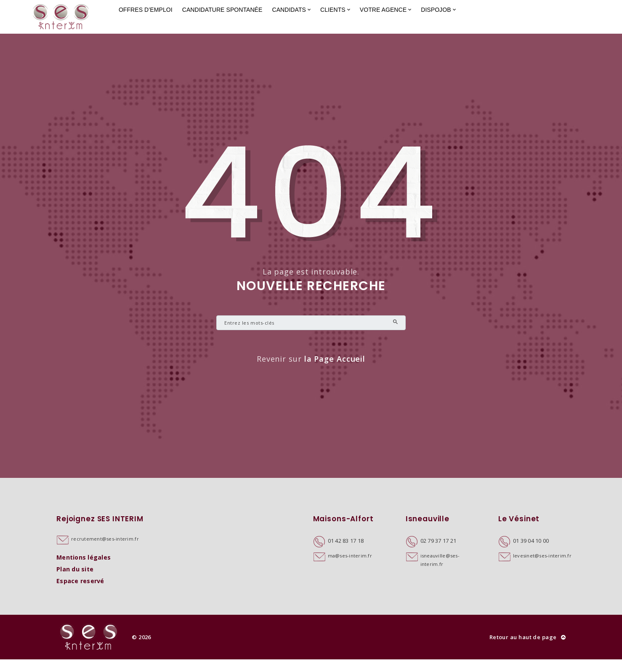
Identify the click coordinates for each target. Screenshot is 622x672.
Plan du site (75, 582)
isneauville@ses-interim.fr (440, 572)
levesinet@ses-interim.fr (542, 568)
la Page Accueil (335, 371)
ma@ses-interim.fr (350, 568)
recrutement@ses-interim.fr (105, 551)
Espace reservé (80, 593)
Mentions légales (84, 570)
